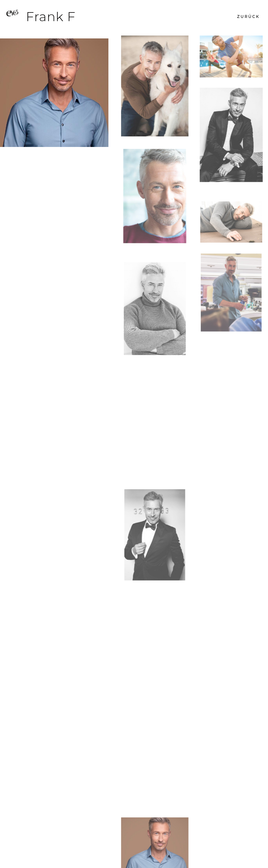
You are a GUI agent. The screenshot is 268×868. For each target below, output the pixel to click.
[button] (248, 17)
